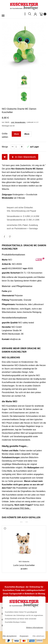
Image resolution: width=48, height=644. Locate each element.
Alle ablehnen (38, 636)
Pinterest (10, 237)
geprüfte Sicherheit (11, 273)
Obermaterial (8, 296)
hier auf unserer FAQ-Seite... (18, 508)
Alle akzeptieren (10, 636)
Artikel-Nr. (7, 264)
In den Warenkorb (24, 157)
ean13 (5, 268)
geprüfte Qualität (10, 323)
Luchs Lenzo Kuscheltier (24, 565)
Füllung (5, 300)
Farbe (5, 291)
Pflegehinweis (8, 304)
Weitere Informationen (35, 628)
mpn (25, 268)
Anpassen (24, 636)
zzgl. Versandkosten (18, 122)
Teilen (4, 237)
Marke (5, 260)
